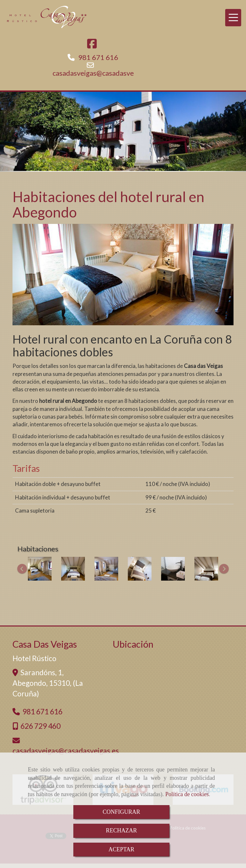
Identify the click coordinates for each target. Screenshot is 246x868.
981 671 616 (98, 57)
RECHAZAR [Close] (121, 830)
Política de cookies (187, 794)
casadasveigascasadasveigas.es (104, 73)
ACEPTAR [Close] (122, 849)
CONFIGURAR (121, 812)
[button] (18, 132)
